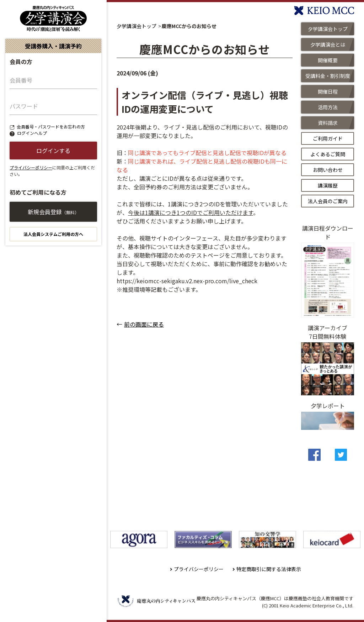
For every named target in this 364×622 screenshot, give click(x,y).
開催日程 (328, 91)
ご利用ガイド (328, 138)
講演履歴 (328, 185)
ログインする (53, 151)
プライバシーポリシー (31, 167)
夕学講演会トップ (136, 26)
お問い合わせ (328, 170)
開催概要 (328, 60)
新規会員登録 (53, 212)
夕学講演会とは (328, 44)
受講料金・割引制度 (328, 76)
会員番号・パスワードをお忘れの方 (51, 126)
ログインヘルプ (32, 133)
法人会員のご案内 (328, 201)
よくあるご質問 (328, 154)
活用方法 (328, 107)
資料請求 (328, 123)
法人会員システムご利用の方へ (53, 234)
